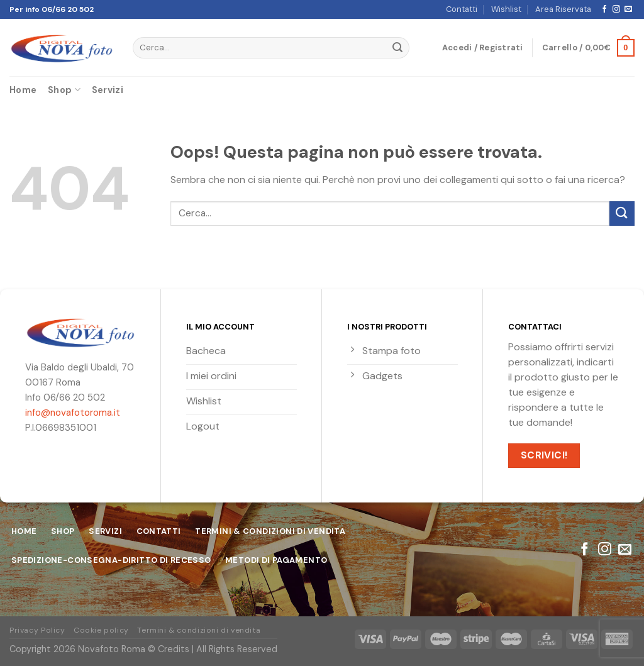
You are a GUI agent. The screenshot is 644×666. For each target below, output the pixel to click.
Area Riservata (563, 9)
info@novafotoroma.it (73, 413)
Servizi (108, 90)
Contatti (462, 9)
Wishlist (506, 9)
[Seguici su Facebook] (604, 9)
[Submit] (397, 48)
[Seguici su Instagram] (616, 9)
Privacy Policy (37, 630)
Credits (174, 649)
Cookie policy (101, 630)
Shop (64, 90)
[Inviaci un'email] (628, 9)
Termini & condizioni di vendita (199, 630)
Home (23, 90)
